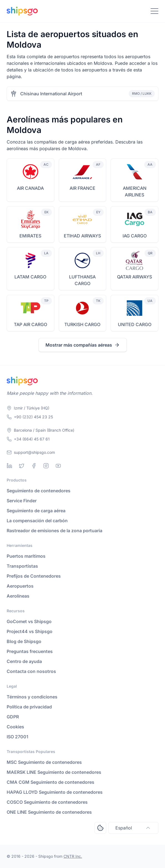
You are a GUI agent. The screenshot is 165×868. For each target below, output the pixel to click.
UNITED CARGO (135, 324)
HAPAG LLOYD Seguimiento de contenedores (55, 792)
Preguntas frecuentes (30, 651)
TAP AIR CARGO (31, 324)
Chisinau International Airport (51, 94)
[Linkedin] (9, 466)
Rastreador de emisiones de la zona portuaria (54, 531)
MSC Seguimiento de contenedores (44, 762)
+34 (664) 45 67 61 (32, 439)
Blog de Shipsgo (24, 641)
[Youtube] (58, 466)
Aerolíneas (18, 596)
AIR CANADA (30, 188)
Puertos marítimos (26, 556)
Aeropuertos (20, 586)
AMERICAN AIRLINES (135, 191)
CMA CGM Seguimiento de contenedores (50, 782)
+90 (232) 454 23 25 (33, 417)
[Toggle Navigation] (154, 11)
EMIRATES (30, 236)
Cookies (15, 727)
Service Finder (22, 501)
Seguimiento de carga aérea (36, 511)
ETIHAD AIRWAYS (82, 236)
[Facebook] (34, 466)
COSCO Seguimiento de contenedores (47, 802)
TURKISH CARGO (82, 324)
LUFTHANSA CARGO (82, 280)
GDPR (13, 717)
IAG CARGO (135, 236)
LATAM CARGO (30, 277)
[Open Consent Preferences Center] (100, 828)
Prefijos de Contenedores (34, 576)
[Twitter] (22, 466)
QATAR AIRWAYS (134, 277)
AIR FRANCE (82, 188)
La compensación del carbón (37, 521)
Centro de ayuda (24, 661)
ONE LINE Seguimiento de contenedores (49, 812)
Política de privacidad (29, 707)
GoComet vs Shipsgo (29, 621)
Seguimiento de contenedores (39, 491)
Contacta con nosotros (31, 671)
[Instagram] (46, 466)
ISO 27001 (17, 737)
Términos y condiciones (32, 697)
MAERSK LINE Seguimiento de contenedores (54, 772)
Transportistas (22, 566)
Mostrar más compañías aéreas (83, 345)
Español (133, 828)
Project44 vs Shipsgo (30, 631)
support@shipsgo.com (34, 452)
